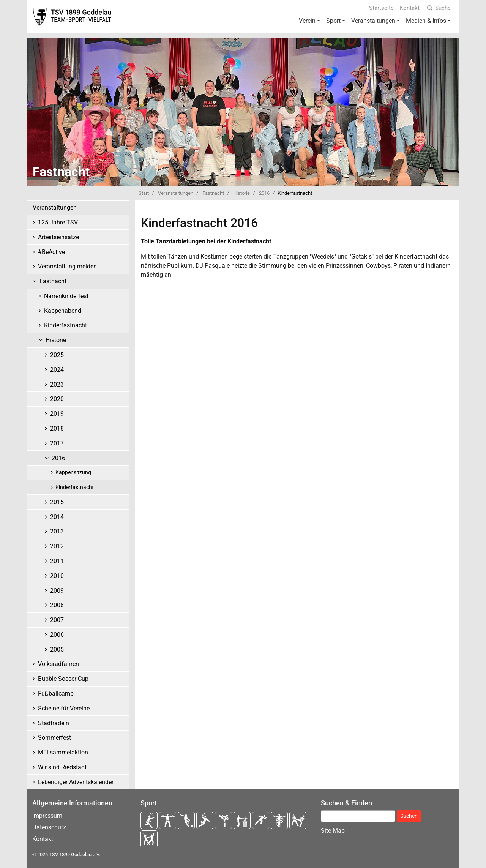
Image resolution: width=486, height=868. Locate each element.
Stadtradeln (54, 723)
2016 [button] (58, 458)
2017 (57, 443)
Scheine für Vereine (64, 708)
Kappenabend (63, 311)
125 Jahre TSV (58, 222)
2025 (57, 355)
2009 (57, 591)
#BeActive (51, 252)
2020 (57, 399)
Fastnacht (213, 193)
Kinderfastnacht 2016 (199, 223)
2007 (57, 620)
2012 (57, 546)
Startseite (381, 8)
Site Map (333, 831)
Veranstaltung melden (67, 266)
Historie (241, 193)
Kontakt (410, 8)
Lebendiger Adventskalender (76, 782)
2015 (57, 502)
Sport (333, 21)
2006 (57, 635)
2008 (57, 605)
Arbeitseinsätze (58, 237)
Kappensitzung (73, 473)
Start (144, 193)
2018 (57, 428)
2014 (57, 517)
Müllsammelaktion (63, 752)
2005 (57, 649)
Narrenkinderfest (66, 296)
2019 (57, 414)
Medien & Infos (426, 21)
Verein (307, 21)
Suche (438, 8)
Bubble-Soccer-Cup (63, 679)
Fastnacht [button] (53, 281)
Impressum (47, 816)
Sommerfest (54, 738)
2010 (57, 576)
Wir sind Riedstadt (62, 767)
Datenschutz (49, 827)
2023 (57, 384)
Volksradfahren (58, 664)
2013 (57, 531)
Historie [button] (56, 340)
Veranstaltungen (373, 21)
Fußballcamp (56, 694)
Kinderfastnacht (65, 325)
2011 (57, 561)
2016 (264, 193)
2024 (57, 370)
